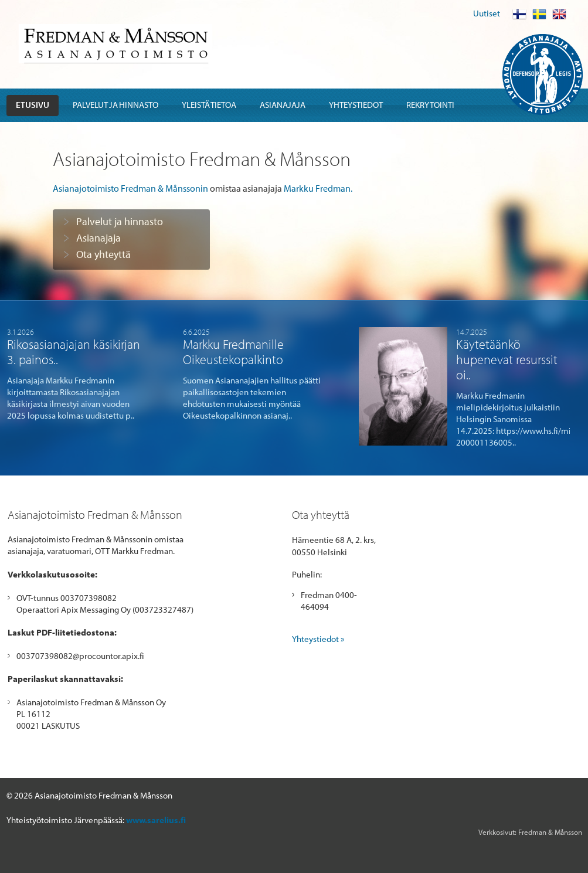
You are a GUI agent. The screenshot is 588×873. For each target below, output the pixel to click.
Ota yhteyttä (103, 254)
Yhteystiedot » (318, 639)
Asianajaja (283, 105)
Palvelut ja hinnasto (115, 105)
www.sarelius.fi (156, 820)
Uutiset (487, 13)
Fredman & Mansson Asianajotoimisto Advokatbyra (115, 44)
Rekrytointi (430, 105)
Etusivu (33, 105)
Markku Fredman (317, 188)
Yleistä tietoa (209, 105)
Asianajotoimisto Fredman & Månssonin (130, 188)
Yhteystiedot (356, 105)
